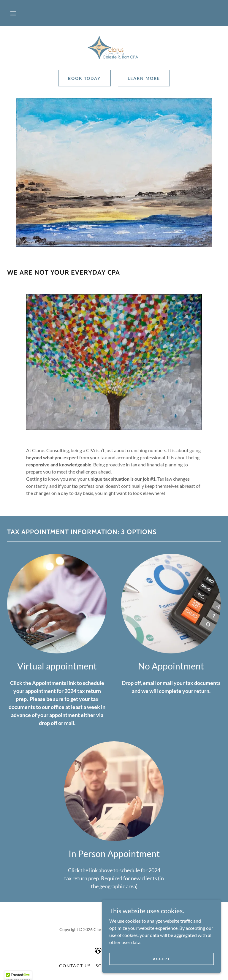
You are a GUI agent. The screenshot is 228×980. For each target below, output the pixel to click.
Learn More (144, 78)
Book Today (84, 78)
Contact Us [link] (75, 966)
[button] (13, 13)
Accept (161, 971)
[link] (114, 48)
